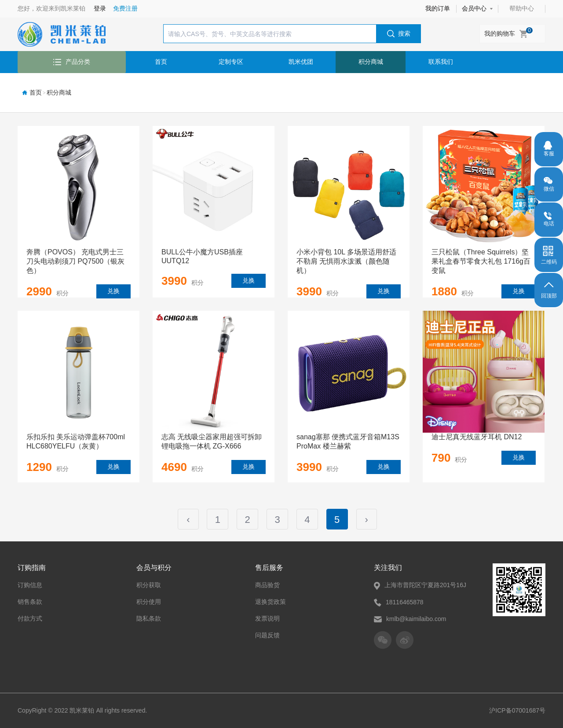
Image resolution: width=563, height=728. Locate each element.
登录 (100, 8)
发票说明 (267, 611)
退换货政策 (271, 594)
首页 (161, 62)
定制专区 (231, 62)
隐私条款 (149, 611)
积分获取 (149, 577)
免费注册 (125, 8)
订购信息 (30, 577)
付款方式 (30, 611)
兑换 (113, 291)
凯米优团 (301, 62)
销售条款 (30, 594)
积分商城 (371, 62)
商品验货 (267, 577)
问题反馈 (267, 628)
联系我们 (441, 62)
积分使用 (149, 594)
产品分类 (72, 62)
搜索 (399, 34)
